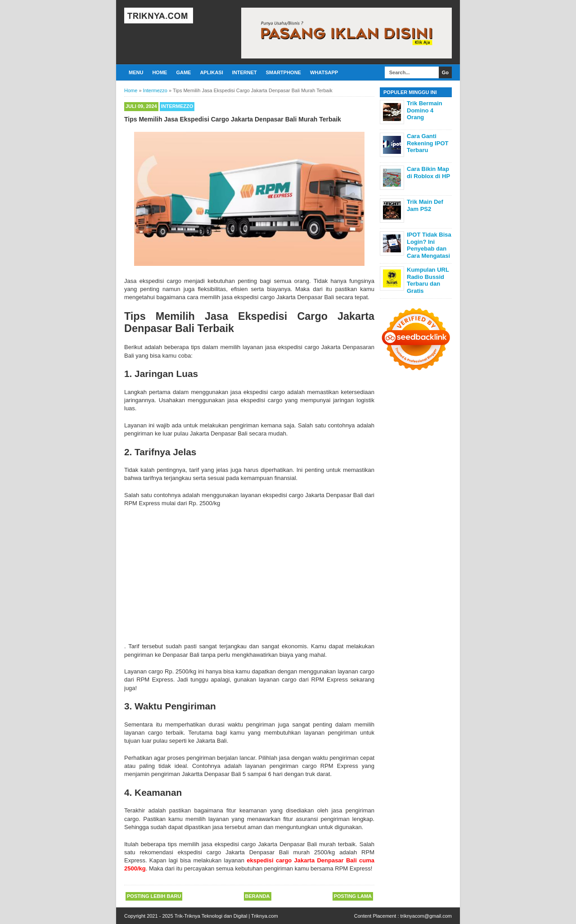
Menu (136, 72)
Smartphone (283, 72)
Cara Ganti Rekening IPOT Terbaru (427, 143)
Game (183, 72)
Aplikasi (211, 72)
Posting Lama (353, 896)
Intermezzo (177, 106)
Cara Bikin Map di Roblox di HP (428, 173)
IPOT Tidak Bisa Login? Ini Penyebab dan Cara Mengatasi (429, 245)
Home (160, 72)
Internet (245, 72)
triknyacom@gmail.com (426, 916)
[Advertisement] (249, 575)
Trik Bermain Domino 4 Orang (425, 110)
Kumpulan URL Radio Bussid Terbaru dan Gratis (428, 280)
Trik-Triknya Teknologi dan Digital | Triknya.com (226, 916)
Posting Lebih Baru (154, 896)
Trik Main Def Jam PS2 (425, 205)
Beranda (258, 896)
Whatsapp (324, 72)
